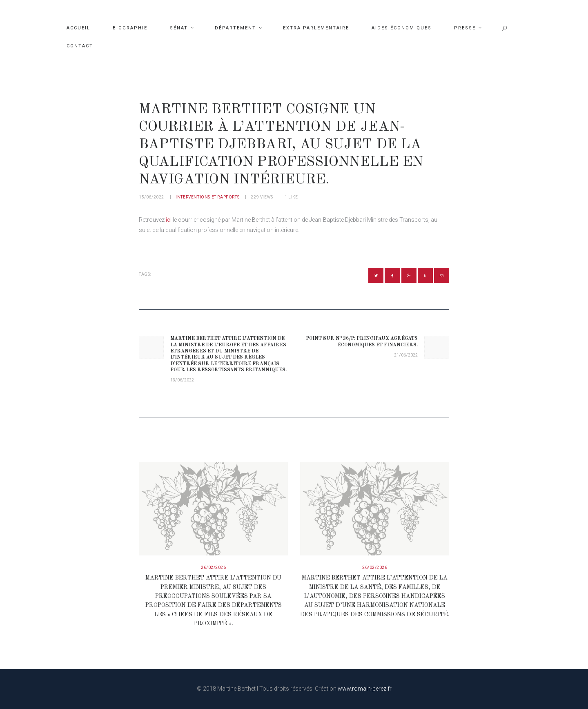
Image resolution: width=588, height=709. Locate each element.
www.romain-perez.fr (365, 689)
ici (169, 220)
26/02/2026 (213, 567)
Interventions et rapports (207, 197)
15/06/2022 (151, 197)
